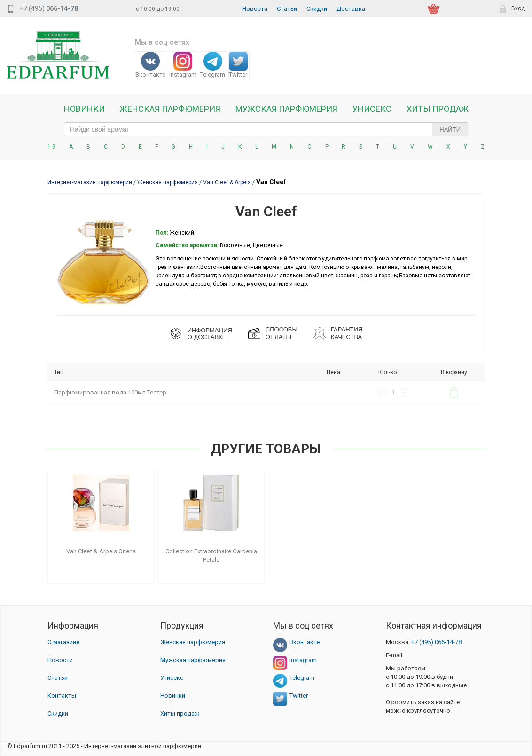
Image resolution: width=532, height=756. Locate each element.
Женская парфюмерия (193, 642)
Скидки (317, 9)
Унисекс (372, 109)
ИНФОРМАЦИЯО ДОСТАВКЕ (210, 334)
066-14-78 (436, 642)
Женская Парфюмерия (170, 109)
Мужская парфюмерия (286, 109)
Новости (255, 9)
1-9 (51, 147)
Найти (450, 130)
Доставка (351, 9)
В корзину (454, 393)
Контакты (62, 696)
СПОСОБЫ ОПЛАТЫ (282, 333)
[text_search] (266, 129)
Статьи (287, 9)
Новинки (84, 109)
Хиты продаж (438, 109)
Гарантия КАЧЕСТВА (347, 333)
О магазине (63, 642)
